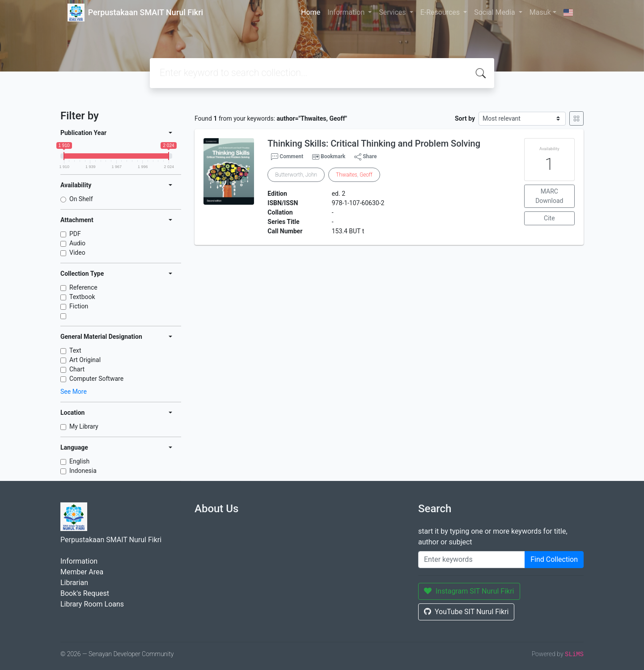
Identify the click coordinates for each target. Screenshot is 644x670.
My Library (84, 426)
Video (77, 253)
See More (74, 392)
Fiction (79, 306)
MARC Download (549, 196)
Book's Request (85, 593)
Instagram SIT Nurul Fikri (469, 591)
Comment (287, 157)
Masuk (540, 12)
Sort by (465, 118)
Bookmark (333, 156)
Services (393, 12)
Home (311, 12)
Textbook (82, 297)
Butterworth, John (296, 175)
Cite (549, 218)
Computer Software (96, 379)
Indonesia (83, 471)
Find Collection (554, 559)
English (79, 461)
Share (365, 157)
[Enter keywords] (472, 560)
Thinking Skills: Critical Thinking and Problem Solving (374, 143)
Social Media (496, 12)
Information (347, 12)
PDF (75, 234)
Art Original (85, 360)
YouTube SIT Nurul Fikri (466, 612)
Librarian (74, 583)
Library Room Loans (92, 604)
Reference (83, 287)
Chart (77, 369)
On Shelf (81, 199)
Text (75, 350)
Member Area (82, 572)
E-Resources (441, 12)
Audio (77, 243)
